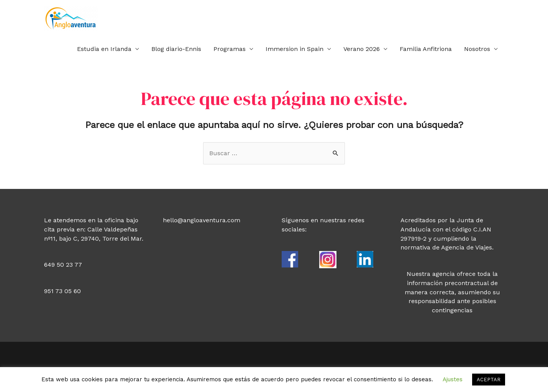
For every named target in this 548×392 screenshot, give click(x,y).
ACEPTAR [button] (489, 380)
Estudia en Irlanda (104, 49)
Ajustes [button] (453, 379)
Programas (230, 49)
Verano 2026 (362, 49)
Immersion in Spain (295, 49)
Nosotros (477, 49)
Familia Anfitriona (426, 49)
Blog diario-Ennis (176, 49)
